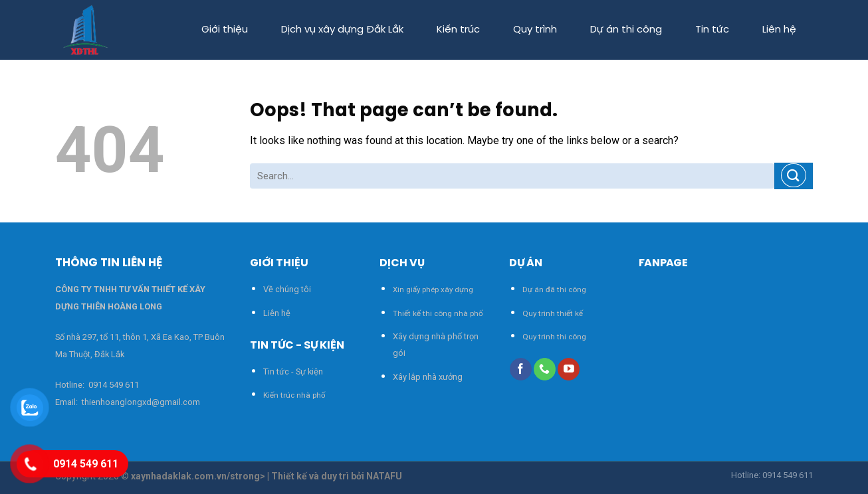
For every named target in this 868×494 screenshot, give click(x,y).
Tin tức (712, 30)
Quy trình (535, 30)
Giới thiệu (225, 30)
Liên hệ (779, 30)
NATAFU (384, 476)
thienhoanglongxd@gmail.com (140, 402)
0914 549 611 (114, 385)
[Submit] (794, 176)
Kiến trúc (458, 30)
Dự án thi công (626, 30)
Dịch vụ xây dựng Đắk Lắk (342, 30)
